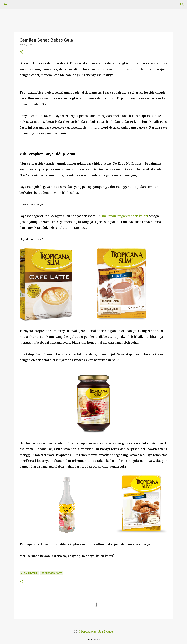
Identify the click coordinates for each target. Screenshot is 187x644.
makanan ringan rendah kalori (125, 216)
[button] (22, 52)
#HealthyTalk (29, 573)
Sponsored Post (52, 573)
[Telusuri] (15, 4)
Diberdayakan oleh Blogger (94, 631)
